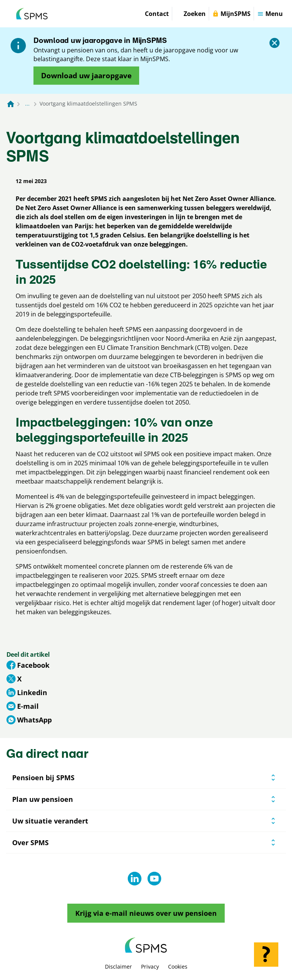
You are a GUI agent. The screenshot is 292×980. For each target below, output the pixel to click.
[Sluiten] (275, 43)
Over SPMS (30, 842)
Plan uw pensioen (43, 799)
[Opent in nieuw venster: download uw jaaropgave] (86, 76)
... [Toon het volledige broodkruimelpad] (27, 104)
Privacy (150, 967)
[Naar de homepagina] (11, 104)
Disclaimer (118, 967)
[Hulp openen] (266, 955)
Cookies (178, 967)
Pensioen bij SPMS (43, 778)
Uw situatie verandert (50, 821)
